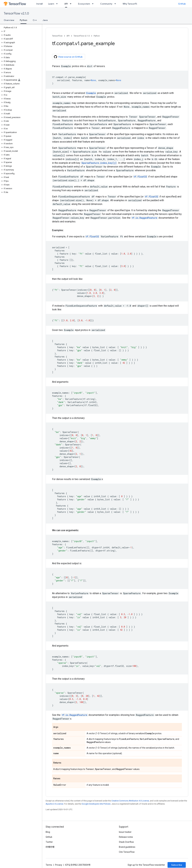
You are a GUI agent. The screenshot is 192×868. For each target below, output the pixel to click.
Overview (9, 20)
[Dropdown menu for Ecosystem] (94, 4)
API (68, 36)
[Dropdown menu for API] (72, 4)
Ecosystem (84, 4)
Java (45, 20)
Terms (49, 865)
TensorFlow (57, 36)
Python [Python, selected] (23, 20)
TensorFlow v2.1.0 (16, 13)
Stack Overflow (126, 842)
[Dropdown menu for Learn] (58, 4)
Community (106, 4)
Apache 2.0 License (54, 804)
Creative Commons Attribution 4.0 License (130, 801)
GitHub (182, 4)
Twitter (49, 842)
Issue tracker (125, 832)
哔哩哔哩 (50, 847)
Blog (48, 832)
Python (97, 36)
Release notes (126, 837)
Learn (51, 4)
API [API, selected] (66, 4)
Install (39, 4)
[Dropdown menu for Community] (116, 4)
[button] (20, 31)
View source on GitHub (68, 57)
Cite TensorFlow (127, 852)
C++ (35, 20)
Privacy (59, 865)
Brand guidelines (127, 847)
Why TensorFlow (131, 4)
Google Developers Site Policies (96, 804)
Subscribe (177, 865)
